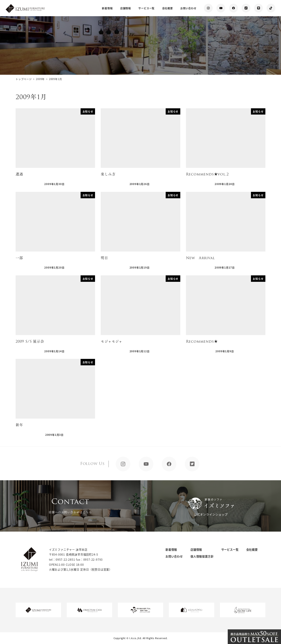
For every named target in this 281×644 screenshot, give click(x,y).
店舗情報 (196, 550)
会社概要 (252, 550)
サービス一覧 (230, 550)
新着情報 (171, 550)
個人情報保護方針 (202, 556)
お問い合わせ (174, 556)
